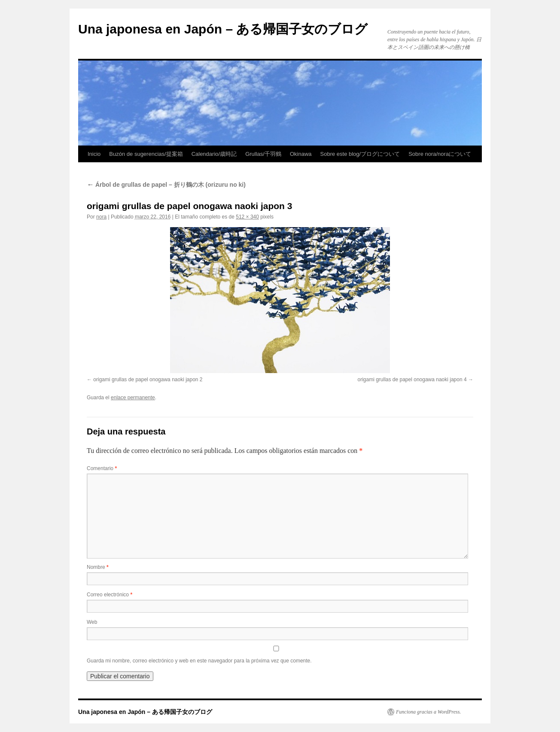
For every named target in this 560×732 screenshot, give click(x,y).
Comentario (102, 468)
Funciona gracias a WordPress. (428, 712)
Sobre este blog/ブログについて (360, 154)
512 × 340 (247, 217)
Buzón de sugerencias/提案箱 (146, 154)
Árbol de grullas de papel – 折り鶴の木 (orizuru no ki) (166, 185)
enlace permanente (133, 398)
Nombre (98, 567)
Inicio (94, 154)
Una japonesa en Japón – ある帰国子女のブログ (223, 29)
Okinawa (301, 154)
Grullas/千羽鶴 (263, 154)
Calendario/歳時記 (214, 154)
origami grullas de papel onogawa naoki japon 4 (412, 380)
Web (92, 622)
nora (101, 217)
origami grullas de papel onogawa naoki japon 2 (148, 380)
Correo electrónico (110, 595)
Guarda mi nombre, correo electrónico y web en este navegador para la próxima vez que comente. (199, 661)
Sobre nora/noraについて (440, 154)
